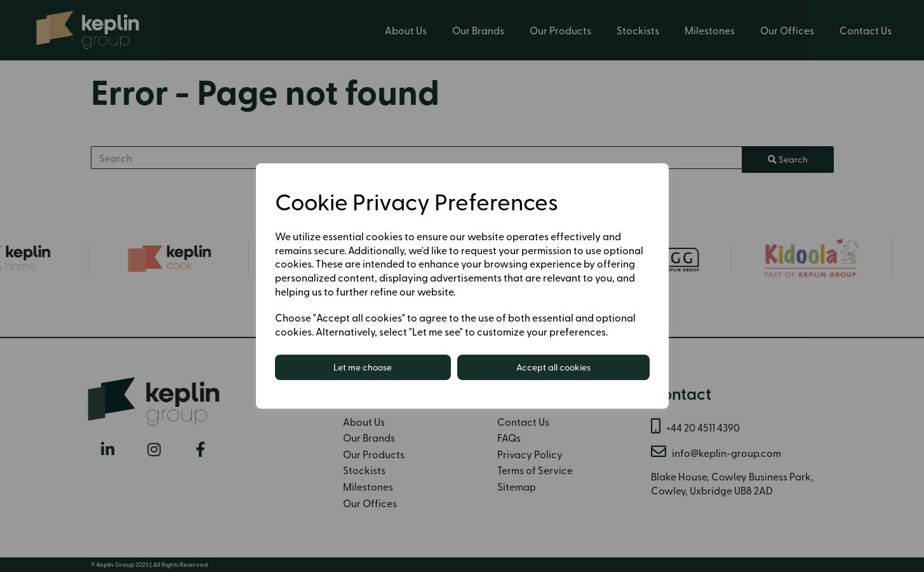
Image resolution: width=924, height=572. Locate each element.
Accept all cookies (553, 367)
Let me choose (363, 367)
